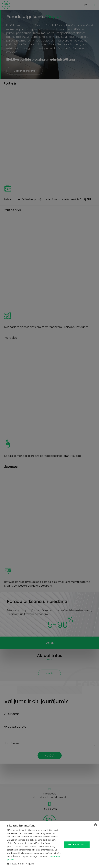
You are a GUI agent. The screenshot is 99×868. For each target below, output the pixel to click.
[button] (34, 864)
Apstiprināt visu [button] (77, 845)
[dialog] (49, 434)
